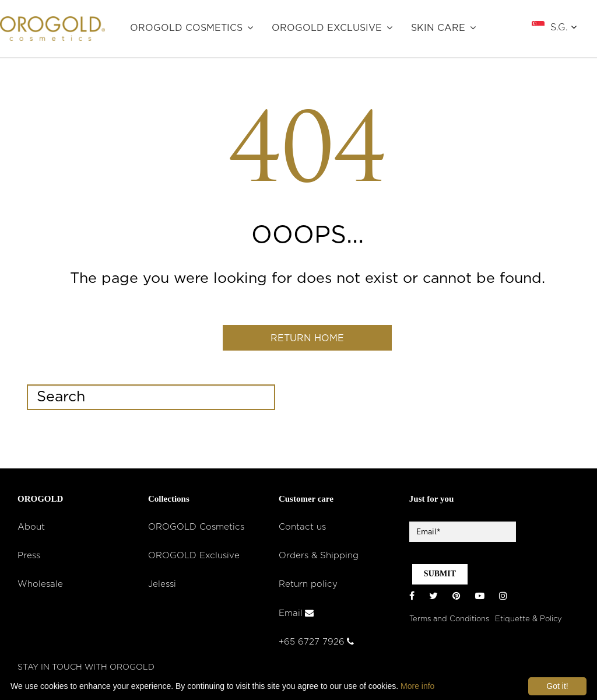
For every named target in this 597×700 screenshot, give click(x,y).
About (31, 530)
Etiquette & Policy (528, 621)
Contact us (302, 530)
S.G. (563, 27)
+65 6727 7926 (316, 645)
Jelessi (162, 587)
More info (417, 686)
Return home (307, 339)
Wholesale (40, 587)
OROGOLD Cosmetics (186, 28)
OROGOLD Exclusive (327, 28)
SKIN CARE (438, 28)
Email (296, 616)
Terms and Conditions (449, 621)
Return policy (308, 587)
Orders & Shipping (319, 559)
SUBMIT (440, 577)
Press (29, 559)
